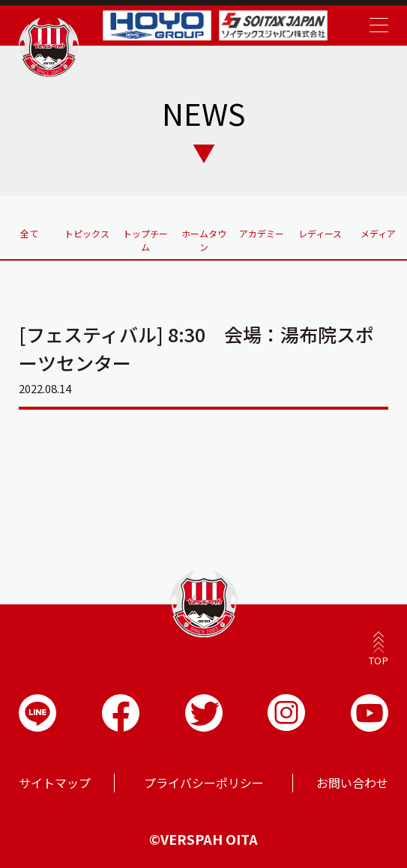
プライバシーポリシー (204, 783)
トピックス (87, 233)
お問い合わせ (352, 783)
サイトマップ (55, 783)
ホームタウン (204, 240)
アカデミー (262, 233)
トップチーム (145, 240)
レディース (320, 233)
